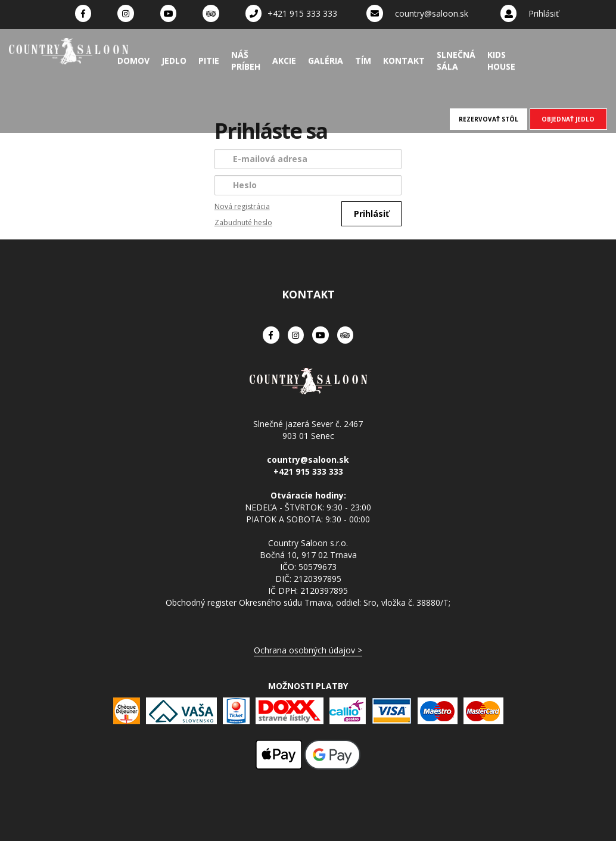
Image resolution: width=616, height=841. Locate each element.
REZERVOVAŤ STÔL (489, 119)
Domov (133, 60)
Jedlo (174, 60)
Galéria (326, 60)
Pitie (209, 60)
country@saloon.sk (432, 13)
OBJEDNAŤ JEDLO (568, 119)
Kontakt (404, 60)
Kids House (501, 60)
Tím (363, 60)
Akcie (284, 60)
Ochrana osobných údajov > (308, 650)
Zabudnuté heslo (243, 222)
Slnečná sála (456, 60)
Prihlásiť (544, 13)
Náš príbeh (246, 60)
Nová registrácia (242, 206)
